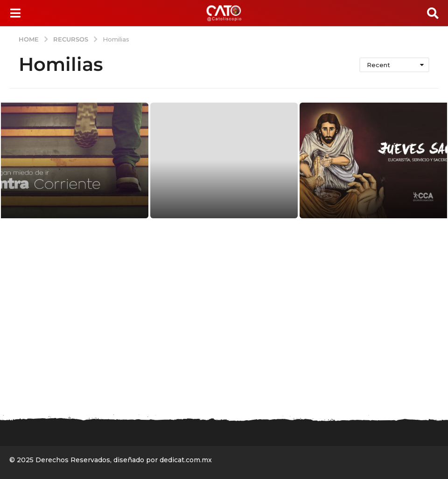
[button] (15, 13)
